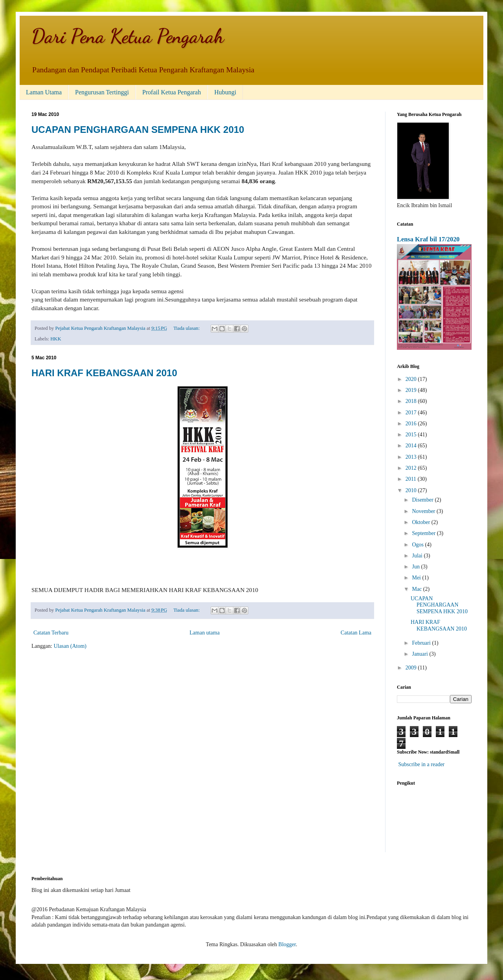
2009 (412, 668)
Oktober (421, 522)
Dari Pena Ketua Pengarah (128, 36)
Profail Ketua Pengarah (172, 92)
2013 (412, 457)
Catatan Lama (356, 633)
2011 (412, 479)
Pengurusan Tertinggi (102, 92)
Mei (417, 578)
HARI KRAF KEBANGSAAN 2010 (104, 373)
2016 (412, 424)
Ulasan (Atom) (70, 646)
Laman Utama (44, 92)
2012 (412, 468)
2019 (412, 390)
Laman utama (205, 633)
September (424, 533)
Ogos (418, 545)
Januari (420, 654)
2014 (412, 446)
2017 (412, 413)
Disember (423, 500)
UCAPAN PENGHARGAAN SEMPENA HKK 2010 (138, 130)
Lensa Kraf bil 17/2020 (428, 239)
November (424, 511)
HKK (56, 339)
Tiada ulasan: (187, 328)
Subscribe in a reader (422, 764)
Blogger (287, 944)
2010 (412, 490)
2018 (412, 401)
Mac (417, 589)
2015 (412, 435)
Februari (422, 643)
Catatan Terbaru (51, 633)
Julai (418, 556)
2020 (412, 379)
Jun (416, 567)
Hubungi (225, 92)
